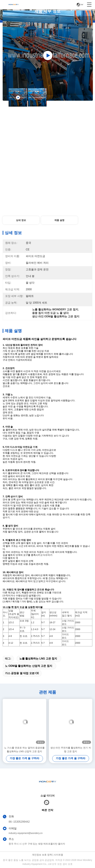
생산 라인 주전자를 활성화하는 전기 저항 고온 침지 (71, 750)
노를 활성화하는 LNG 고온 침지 (38, 659)
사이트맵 (58, 855)
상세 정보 (21, 220)
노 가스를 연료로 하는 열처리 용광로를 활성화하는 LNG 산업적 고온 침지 (24, 750)
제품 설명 (59, 220)
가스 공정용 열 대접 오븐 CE (22, 673)
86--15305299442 (19, 822)
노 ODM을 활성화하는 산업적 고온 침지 (29, 666)
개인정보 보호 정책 (42, 855)
